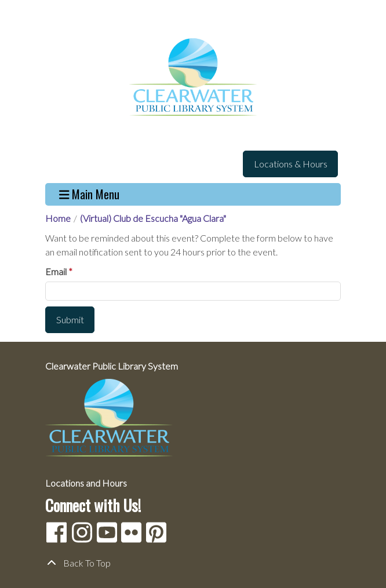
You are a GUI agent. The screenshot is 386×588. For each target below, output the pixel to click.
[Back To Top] (193, 563)
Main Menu (90, 194)
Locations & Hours (291, 164)
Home (58, 218)
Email (56, 271)
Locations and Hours (86, 483)
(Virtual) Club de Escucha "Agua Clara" (153, 218)
